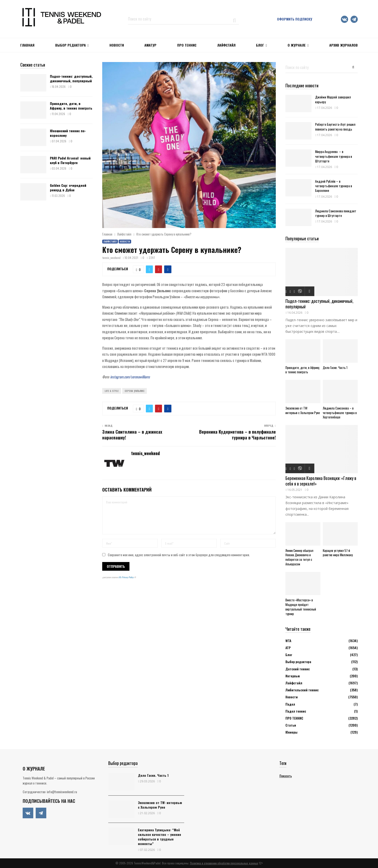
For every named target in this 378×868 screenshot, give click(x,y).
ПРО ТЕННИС (187, 45)
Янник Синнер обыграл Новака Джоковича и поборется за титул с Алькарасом (299, 557)
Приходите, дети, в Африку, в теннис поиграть (71, 106)
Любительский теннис (302, 690)
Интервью (293, 676)
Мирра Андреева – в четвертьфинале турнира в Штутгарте (334, 156)
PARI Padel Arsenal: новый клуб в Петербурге (70, 160)
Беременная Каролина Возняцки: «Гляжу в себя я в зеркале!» (321, 481)
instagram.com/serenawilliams (130, 377)
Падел (290, 704)
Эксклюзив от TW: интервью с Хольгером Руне (303, 410)
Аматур (150, 45)
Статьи (291, 725)
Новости (125, 241)
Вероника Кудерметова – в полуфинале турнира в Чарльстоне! (237, 435)
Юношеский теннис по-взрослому (68, 133)
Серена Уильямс (135, 391)
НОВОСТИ (117, 45)
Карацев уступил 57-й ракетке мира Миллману (338, 553)
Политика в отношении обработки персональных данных (224, 863)
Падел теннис (296, 711)
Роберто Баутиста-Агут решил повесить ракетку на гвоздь (335, 126)
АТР (288, 648)
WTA (288, 641)
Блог (260, 45)
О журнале (297, 45)
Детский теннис (298, 669)
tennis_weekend (111, 258)
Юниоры (291, 732)
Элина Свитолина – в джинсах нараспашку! (132, 435)
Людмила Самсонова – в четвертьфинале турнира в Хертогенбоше (340, 413)
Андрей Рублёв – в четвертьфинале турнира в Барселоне (334, 186)
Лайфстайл (110, 241)
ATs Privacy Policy (126, 577)
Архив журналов (344, 45)
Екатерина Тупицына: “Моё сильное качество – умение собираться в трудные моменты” (159, 837)
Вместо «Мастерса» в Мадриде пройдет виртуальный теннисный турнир (301, 607)
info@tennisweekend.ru (62, 792)
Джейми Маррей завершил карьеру (333, 99)
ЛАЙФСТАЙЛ (226, 45)
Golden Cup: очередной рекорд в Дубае (68, 187)
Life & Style (112, 391)
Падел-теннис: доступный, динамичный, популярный (71, 78)
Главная (27, 45)
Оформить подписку (295, 19)
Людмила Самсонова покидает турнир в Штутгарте (336, 213)
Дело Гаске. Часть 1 (335, 368)
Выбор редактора (71, 45)
